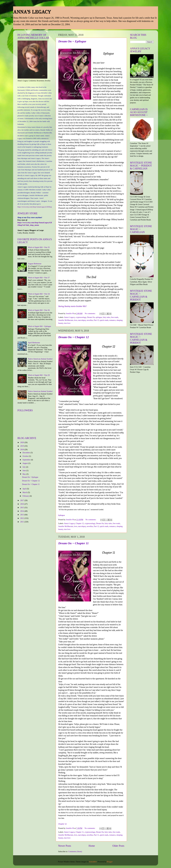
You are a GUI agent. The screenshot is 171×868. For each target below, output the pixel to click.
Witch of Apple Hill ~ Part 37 (39, 278)
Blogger (110, 862)
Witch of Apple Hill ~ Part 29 (39, 375)
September (27, 460)
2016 (22, 504)
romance (112, 320)
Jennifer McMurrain (66, 320)
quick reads (104, 320)
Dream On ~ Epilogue (72, 41)
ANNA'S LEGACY (32, 12)
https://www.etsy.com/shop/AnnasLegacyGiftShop (35, 207)
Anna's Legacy (69, 317)
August (25, 463)
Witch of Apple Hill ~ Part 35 (39, 247)
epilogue (99, 317)
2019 (22, 446)
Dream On (91, 317)
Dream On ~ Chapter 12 (74, 337)
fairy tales (106, 317)
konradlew (93, 862)
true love (67, 323)
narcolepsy (82, 320)
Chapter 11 (80, 832)
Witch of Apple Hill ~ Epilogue (39, 326)
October (26, 456)
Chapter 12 (80, 523)
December (27, 453)
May (24, 474)
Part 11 (96, 835)
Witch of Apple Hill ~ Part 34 (39, 294)
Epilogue (62, 515)
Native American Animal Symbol (40, 359)
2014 (22, 511)
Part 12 (96, 526)
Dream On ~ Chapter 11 (74, 543)
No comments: (90, 313)
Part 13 (96, 320)
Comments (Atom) (75, 851)
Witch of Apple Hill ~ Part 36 (39, 310)
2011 (22, 522)
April (25, 489)
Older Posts (118, 846)
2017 (22, 500)
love (76, 320)
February (26, 496)
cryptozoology (81, 317)
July (24, 467)
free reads (115, 317)
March (25, 492)
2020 (22, 442)
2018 (22, 450)
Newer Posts (65, 846)
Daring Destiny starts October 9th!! (73, 306)
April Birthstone (34, 343)
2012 (22, 518)
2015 (22, 507)
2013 (22, 515)
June (24, 470)
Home (92, 846)
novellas (90, 320)
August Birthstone (35, 264)
